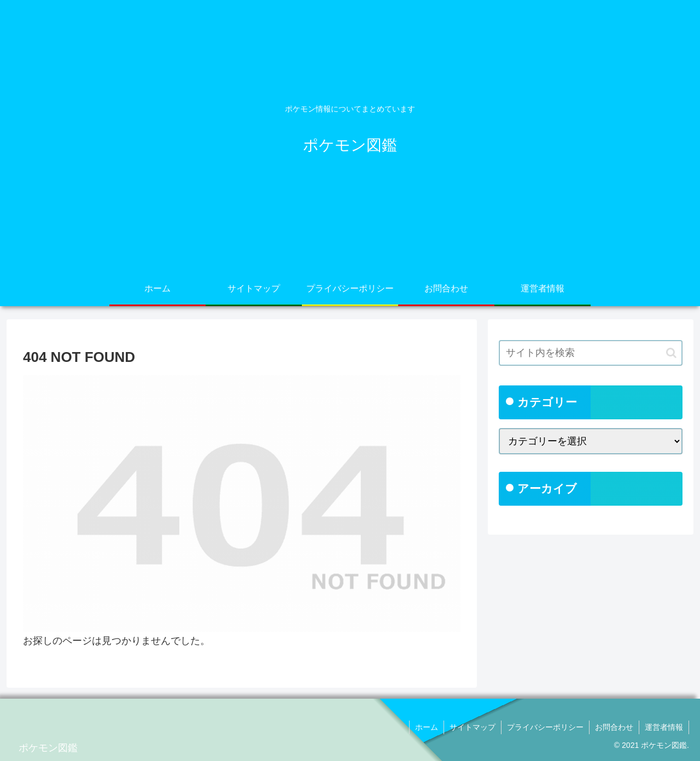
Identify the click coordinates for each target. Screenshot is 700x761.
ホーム (427, 727)
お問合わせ (614, 727)
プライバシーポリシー (545, 727)
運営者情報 (664, 727)
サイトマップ (472, 727)
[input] (591, 353)
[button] (671, 353)
